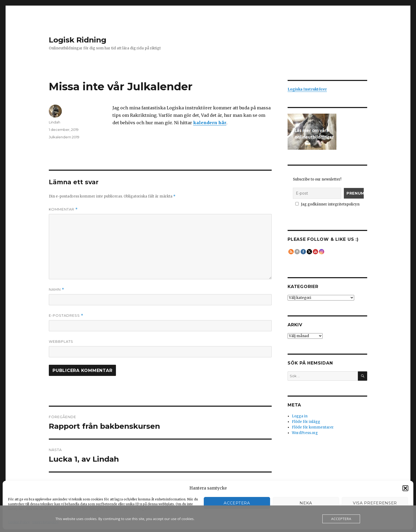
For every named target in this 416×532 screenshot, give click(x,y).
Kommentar (63, 209)
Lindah (55, 122)
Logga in (300, 416)
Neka (306, 503)
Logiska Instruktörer (307, 89)
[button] (405, 488)
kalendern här (210, 123)
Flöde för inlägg (306, 422)
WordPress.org (305, 433)
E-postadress (66, 316)
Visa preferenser (375, 503)
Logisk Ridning (78, 40)
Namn (57, 289)
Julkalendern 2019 (64, 137)
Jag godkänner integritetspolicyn (328, 204)
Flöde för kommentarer (313, 427)
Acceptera (237, 503)
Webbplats (61, 341)
